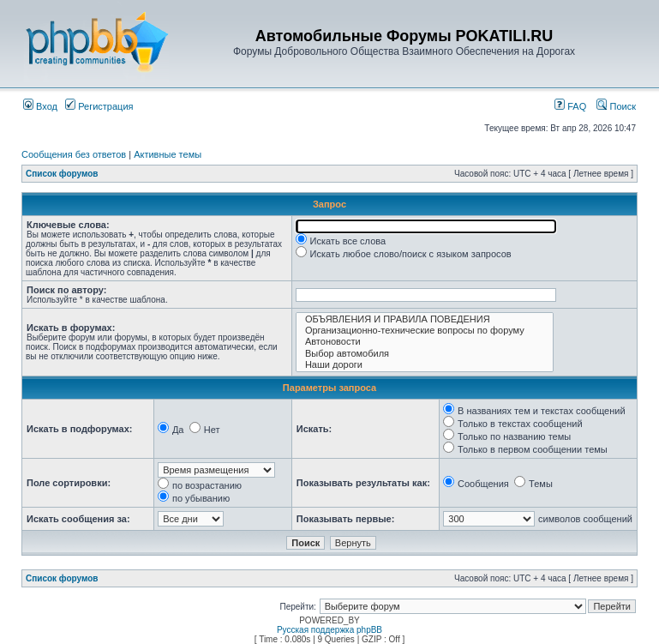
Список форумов (62, 174)
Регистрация (99, 106)
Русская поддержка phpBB (329, 630)
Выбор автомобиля (425, 354)
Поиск (616, 106)
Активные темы (168, 154)
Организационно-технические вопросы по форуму (425, 331)
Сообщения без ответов (74, 154)
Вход (40, 106)
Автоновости (425, 342)
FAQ (570, 106)
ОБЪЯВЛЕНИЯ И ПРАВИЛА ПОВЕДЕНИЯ (425, 319)
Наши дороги (425, 365)
